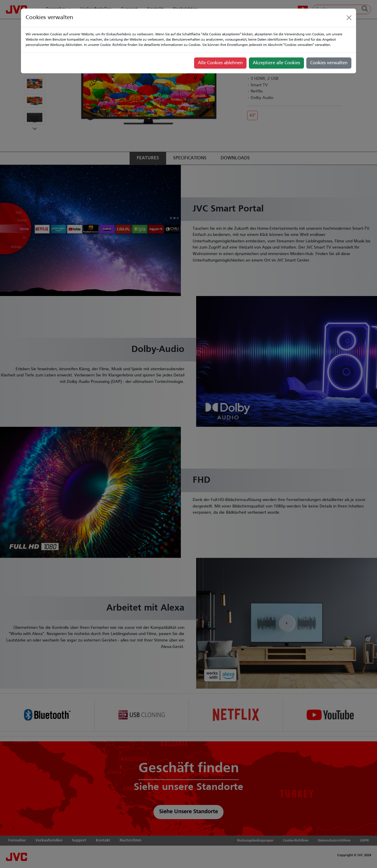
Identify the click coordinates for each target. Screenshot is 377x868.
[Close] (349, 18)
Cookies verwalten (329, 63)
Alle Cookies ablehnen (220, 63)
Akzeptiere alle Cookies (276, 63)
